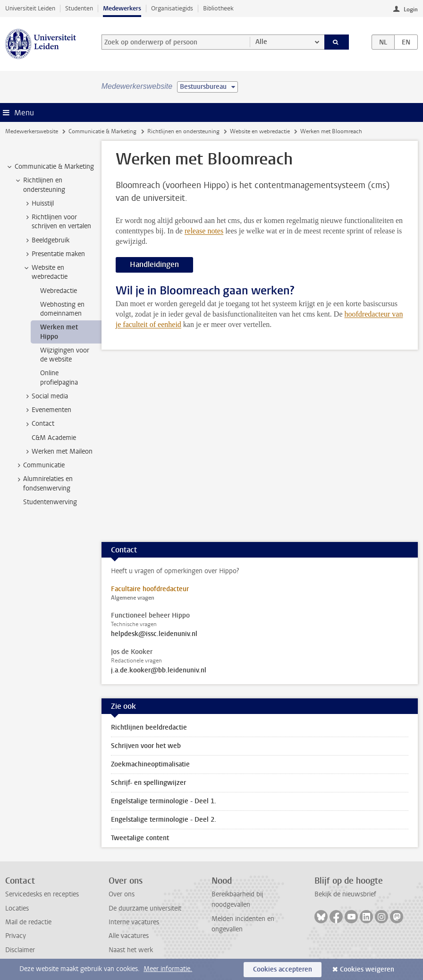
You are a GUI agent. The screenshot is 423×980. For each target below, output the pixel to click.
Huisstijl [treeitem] (38, 204)
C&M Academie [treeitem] (54, 438)
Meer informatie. (168, 969)
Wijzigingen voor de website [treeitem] (65, 355)
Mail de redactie (28, 922)
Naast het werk (131, 950)
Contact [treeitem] (38, 424)
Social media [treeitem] (45, 396)
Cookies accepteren (283, 969)
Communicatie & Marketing (102, 131)
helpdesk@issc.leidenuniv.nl (154, 634)
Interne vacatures (134, 922)
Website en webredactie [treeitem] (45, 272)
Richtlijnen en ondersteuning (183, 131)
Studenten (79, 8)
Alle (261, 42)
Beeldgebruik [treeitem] (46, 241)
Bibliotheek (218, 8)
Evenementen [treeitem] (47, 410)
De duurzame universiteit (145, 908)
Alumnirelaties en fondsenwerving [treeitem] (43, 483)
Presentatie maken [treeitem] (54, 254)
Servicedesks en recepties (42, 894)
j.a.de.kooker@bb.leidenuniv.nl (159, 671)
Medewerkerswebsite (32, 131)
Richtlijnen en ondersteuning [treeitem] (40, 185)
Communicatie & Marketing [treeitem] (50, 167)
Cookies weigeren (367, 969)
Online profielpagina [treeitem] (59, 378)
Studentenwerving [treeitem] (50, 502)
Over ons (122, 894)
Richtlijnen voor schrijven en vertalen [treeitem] (57, 222)
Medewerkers (122, 8)
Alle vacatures (129, 936)
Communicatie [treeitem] (39, 465)
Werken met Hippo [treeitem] (59, 332)
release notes (204, 231)
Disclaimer (20, 950)
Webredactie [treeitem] (59, 291)
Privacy (16, 936)
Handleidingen (154, 264)
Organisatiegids (172, 8)
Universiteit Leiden (30, 8)
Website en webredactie (260, 131)
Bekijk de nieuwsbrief (345, 894)
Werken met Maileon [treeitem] (58, 452)
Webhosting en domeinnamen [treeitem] (62, 309)
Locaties (17, 908)
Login (411, 9)
